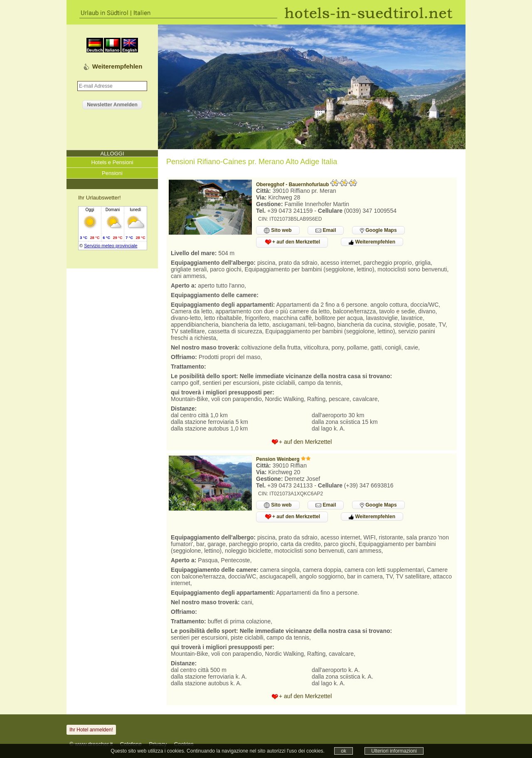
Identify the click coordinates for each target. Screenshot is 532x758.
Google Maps (378, 230)
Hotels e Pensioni (112, 162)
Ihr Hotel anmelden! (91, 730)
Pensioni (112, 173)
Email (326, 230)
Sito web (278, 230)
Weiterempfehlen (117, 66)
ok (344, 751)
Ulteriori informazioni (394, 751)
